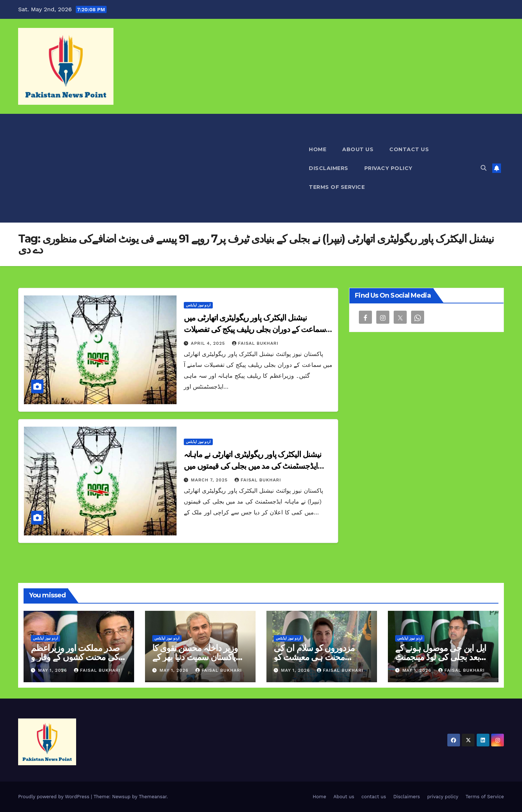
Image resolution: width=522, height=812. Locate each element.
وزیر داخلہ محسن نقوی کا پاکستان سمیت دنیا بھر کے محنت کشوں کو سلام (195, 657)
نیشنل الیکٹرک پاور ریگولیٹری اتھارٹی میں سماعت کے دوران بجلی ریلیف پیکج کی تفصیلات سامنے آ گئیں (255, 329)
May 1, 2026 (53, 670)
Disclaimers (329, 168)
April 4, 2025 (209, 343)
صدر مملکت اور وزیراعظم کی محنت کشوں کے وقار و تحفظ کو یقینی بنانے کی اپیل (76, 657)
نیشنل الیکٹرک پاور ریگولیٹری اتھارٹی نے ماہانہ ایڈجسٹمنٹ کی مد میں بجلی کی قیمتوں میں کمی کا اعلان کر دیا (252, 466)
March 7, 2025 (210, 480)
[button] (484, 168)
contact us (409, 149)
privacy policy (388, 168)
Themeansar (153, 797)
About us (358, 149)
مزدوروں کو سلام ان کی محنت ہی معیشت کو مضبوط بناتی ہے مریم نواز (317, 657)
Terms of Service (337, 187)
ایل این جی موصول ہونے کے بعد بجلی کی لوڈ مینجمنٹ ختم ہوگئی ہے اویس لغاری (441, 657)
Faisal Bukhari (255, 343)
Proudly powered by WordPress (55, 797)
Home (318, 149)
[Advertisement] (159, 168)
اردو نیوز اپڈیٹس (198, 305)
